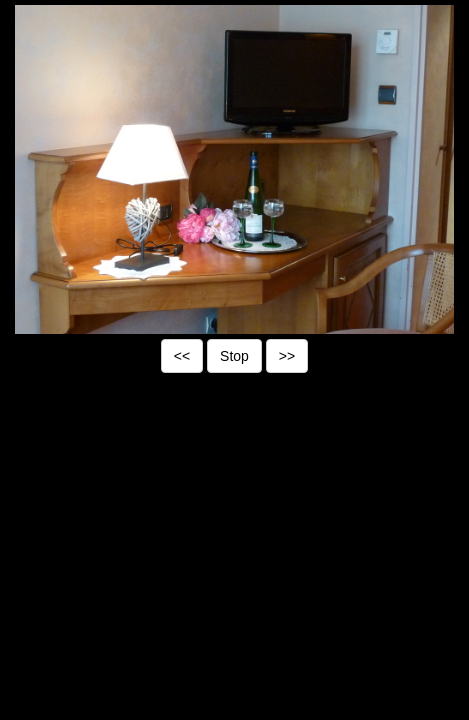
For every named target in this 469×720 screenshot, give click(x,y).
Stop (234, 356)
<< (182, 356)
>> (287, 356)
